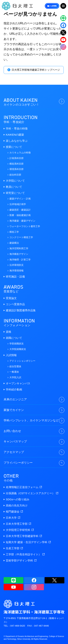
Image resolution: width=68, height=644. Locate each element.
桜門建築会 (14, 512)
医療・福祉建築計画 (20, 215)
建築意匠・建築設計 (20, 210)
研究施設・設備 (15, 277)
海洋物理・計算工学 (20, 260)
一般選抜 (14, 372)
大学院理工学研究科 (20, 530)
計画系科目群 (17, 158)
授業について (14, 147)
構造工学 (14, 232)
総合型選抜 (15, 366)
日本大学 (13, 518)
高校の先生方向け (17, 505)
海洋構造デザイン (19, 254)
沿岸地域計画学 (18, 204)
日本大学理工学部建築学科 (24, 536)
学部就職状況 (17, 344)
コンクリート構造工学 (21, 237)
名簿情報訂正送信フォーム (24, 487)
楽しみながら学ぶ (17, 141)
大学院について (15, 181)
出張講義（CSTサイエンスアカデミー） (32, 493)
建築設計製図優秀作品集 (21, 310)
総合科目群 (15, 175)
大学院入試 (15, 377)
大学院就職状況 (18, 349)
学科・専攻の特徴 (17, 128)
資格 (9, 332)
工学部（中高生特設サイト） (25, 554)
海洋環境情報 (17, 271)
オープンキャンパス (18, 383)
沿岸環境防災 (17, 265)
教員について (14, 187)
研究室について (15, 193)
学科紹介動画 (14, 389)
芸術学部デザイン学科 (21, 560)
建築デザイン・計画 (20, 199)
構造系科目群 (17, 164)
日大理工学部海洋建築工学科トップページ (36, 70)
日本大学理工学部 (18, 524)
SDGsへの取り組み (18, 499)
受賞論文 (11, 298)
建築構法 (14, 243)
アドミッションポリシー (22, 361)
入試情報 (53, 6)
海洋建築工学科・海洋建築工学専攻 (17, 6)
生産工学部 (14, 548)
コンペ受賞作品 (15, 304)
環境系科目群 (17, 169)
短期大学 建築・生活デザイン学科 (28, 542)
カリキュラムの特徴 (20, 153)
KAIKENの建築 (15, 135)
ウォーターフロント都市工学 (25, 226)
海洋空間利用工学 (19, 248)
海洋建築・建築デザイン (22, 221)
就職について (14, 338)
